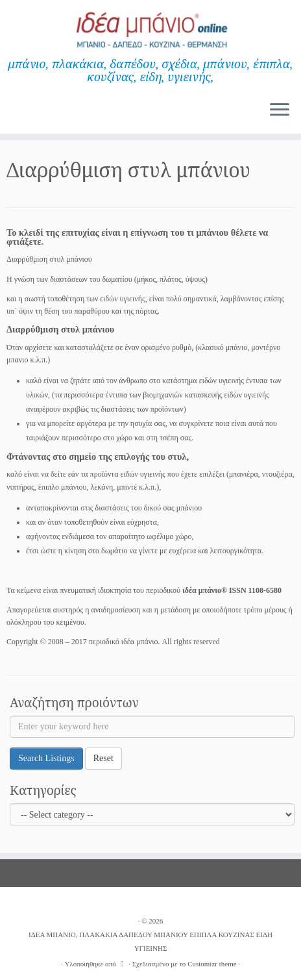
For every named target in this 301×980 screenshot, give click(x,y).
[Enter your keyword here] (152, 727)
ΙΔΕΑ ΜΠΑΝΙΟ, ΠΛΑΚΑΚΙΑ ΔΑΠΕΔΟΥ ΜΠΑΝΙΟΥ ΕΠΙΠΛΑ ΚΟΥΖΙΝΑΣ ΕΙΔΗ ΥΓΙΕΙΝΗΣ (150, 941)
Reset (103, 758)
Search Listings (46, 758)
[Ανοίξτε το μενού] (280, 110)
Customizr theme (212, 964)
